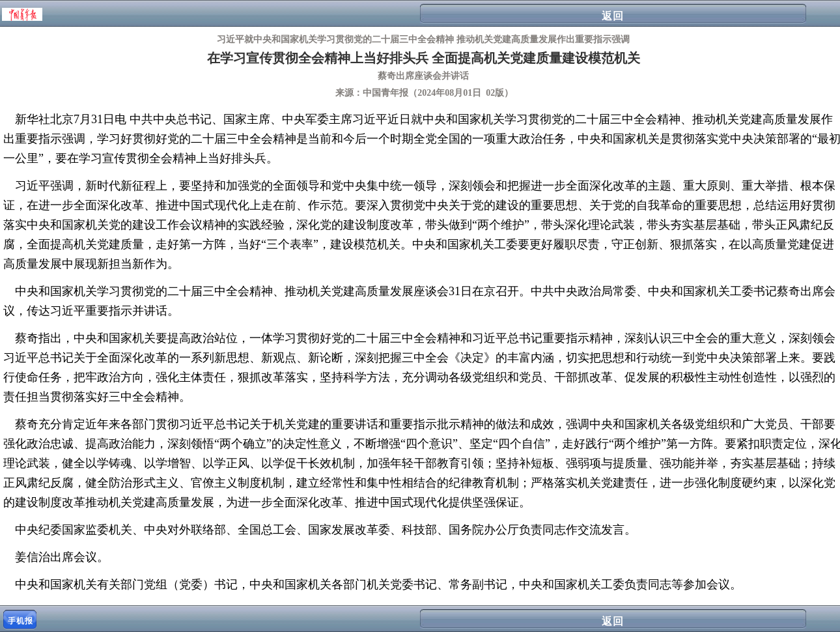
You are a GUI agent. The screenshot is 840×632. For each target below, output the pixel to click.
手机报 (21, 621)
